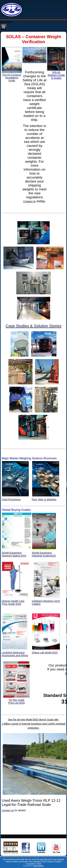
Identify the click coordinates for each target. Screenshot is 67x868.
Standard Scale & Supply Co (45, 862)
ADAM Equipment (12, 553)
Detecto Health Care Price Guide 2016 (13, 603)
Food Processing (11, 499)
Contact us (8, 810)
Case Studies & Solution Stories (34, 326)
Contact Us (29, 201)
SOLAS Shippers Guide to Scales (56, 75)
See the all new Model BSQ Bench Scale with (33, 720)
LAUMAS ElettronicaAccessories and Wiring (15, 654)
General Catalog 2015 (14, 556)
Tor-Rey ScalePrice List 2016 (17, 701)
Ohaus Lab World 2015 (45, 653)
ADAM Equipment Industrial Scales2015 (44, 554)
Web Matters (39, 866)
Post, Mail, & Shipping (44, 499)
